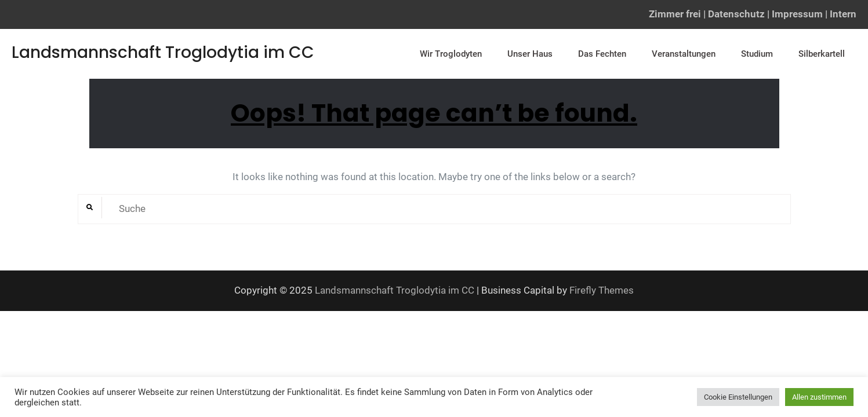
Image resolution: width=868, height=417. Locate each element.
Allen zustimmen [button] (819, 397)
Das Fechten (602, 54)
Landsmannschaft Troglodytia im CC (163, 52)
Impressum (797, 14)
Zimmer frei (675, 14)
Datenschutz (736, 14)
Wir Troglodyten (451, 54)
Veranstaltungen (684, 54)
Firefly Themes (602, 290)
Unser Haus (530, 54)
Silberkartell (822, 54)
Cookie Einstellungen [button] (738, 397)
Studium (757, 54)
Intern (843, 14)
